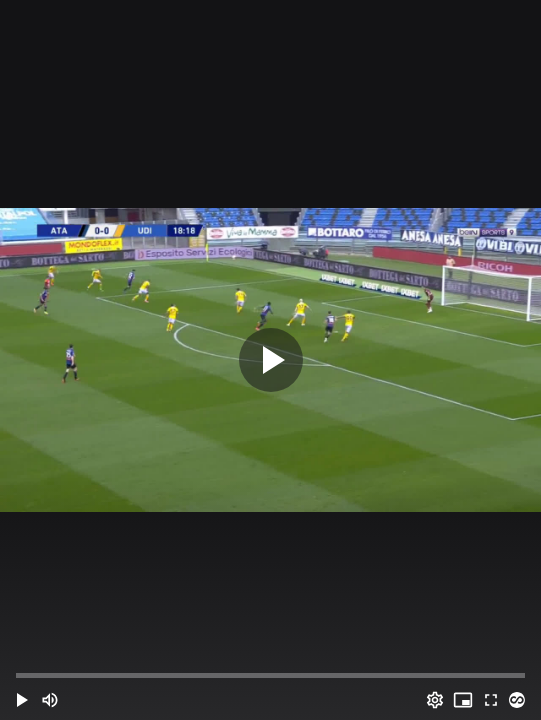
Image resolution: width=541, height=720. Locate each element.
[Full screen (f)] (491, 700)
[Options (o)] (435, 700)
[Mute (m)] (50, 700)
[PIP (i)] (463, 700)
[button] (22, 700)
